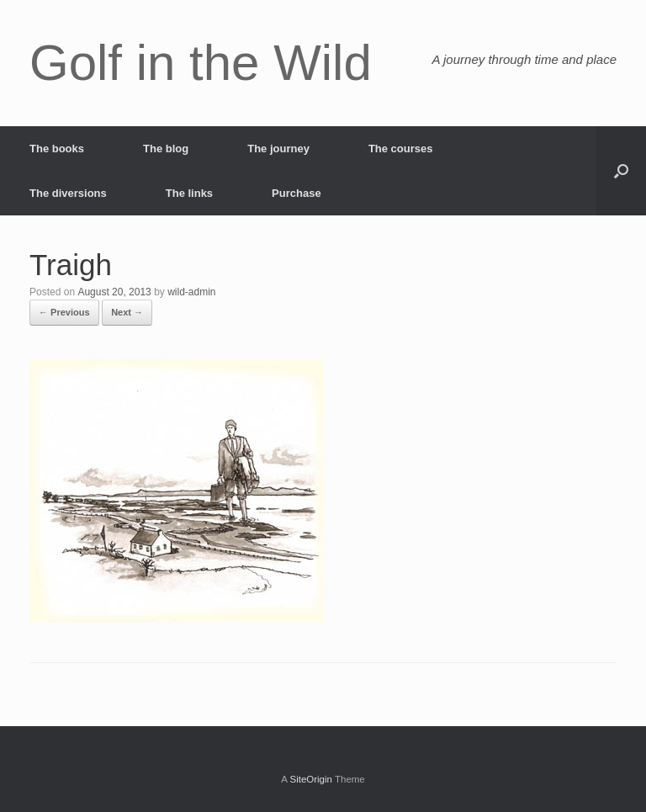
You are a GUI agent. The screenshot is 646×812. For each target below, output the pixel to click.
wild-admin (191, 292)
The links (189, 193)
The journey (278, 149)
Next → (127, 312)
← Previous (64, 312)
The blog (166, 149)
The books (57, 149)
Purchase (297, 193)
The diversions (68, 193)
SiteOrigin (311, 779)
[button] (621, 171)
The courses (401, 149)
